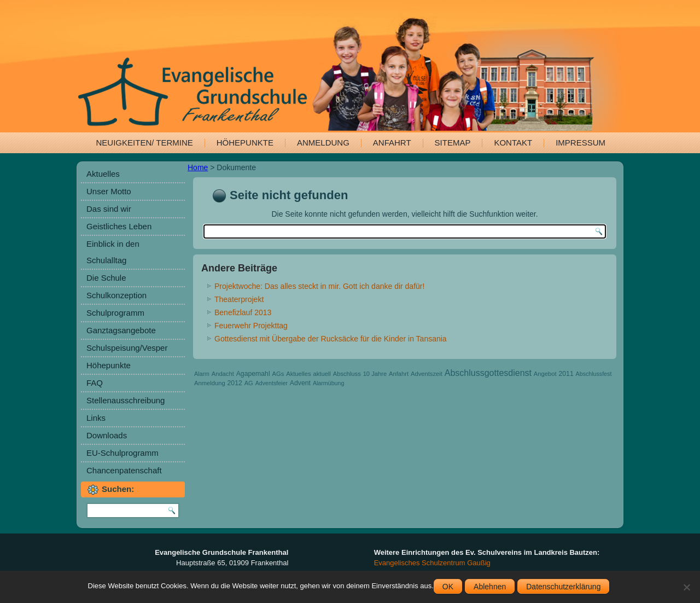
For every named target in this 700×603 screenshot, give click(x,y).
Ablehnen (490, 587)
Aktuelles (103, 174)
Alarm (202, 374)
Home (198, 167)
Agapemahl (253, 374)
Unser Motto (109, 191)
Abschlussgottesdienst (488, 373)
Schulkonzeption (116, 295)
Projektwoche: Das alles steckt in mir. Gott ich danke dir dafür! (319, 286)
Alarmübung (328, 383)
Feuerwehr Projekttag (251, 326)
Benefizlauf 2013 (243, 312)
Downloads (107, 435)
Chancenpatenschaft (124, 470)
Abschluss (347, 374)
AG (249, 383)
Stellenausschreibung (126, 400)
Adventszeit (427, 374)
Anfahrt (392, 143)
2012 (235, 383)
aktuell (322, 374)
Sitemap (453, 143)
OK (448, 587)
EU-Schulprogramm (122, 453)
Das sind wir (109, 209)
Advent (300, 383)
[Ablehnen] (686, 587)
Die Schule (106, 278)
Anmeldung (323, 143)
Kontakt (513, 143)
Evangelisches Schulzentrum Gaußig (432, 563)
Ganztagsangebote (121, 330)
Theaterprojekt (239, 299)
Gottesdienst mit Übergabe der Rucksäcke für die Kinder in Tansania (331, 339)
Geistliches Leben (119, 226)
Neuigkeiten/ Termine (145, 143)
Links (96, 418)
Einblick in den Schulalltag (113, 252)
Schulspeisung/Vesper (127, 348)
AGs (278, 374)
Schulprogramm (115, 313)
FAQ (95, 383)
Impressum (581, 143)
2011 (566, 374)
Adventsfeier (272, 383)
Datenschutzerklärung (563, 587)
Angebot (545, 374)
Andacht (223, 374)
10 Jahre (375, 374)
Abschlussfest (594, 374)
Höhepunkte (245, 143)
